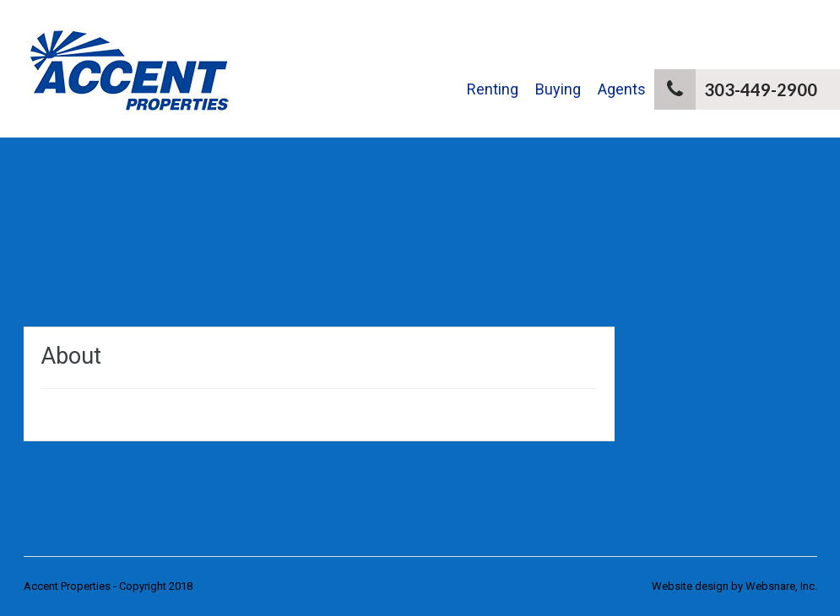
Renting (493, 89)
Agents (622, 89)
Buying (558, 89)
